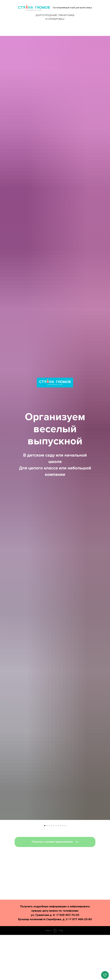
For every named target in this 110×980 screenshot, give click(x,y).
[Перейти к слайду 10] (65, 874)
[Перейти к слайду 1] (45, 874)
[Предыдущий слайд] (5, 846)
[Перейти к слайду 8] (61, 874)
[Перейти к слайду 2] (47, 874)
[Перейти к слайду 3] (49, 874)
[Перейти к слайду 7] (58, 874)
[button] (55, 890)
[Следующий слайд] (105, 846)
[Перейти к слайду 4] (52, 874)
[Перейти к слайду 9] (63, 874)
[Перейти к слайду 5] (54, 874)
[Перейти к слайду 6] (56, 874)
